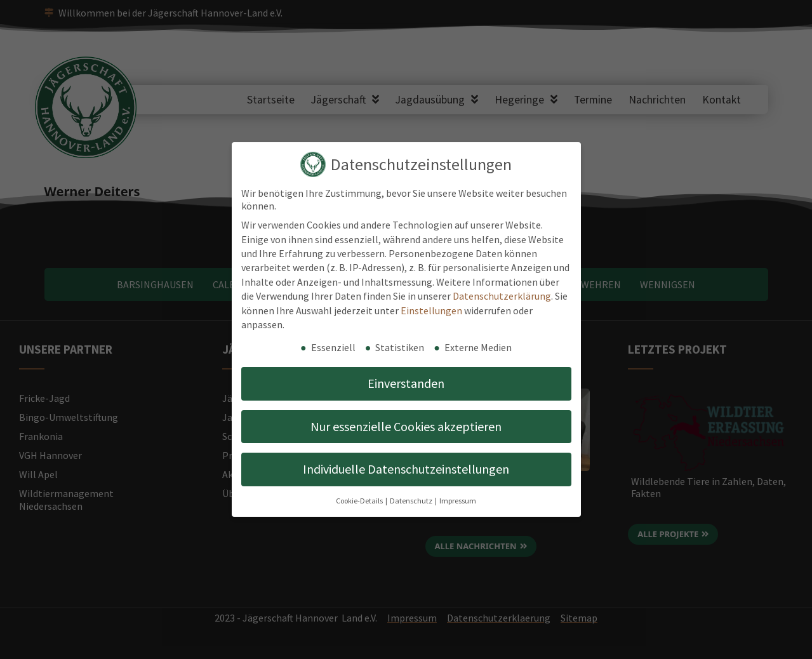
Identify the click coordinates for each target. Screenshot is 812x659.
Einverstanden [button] (406, 383)
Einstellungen (431, 310)
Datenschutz (412, 501)
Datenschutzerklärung (502, 296)
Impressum (458, 501)
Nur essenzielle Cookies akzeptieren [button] (406, 426)
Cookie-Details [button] (360, 501)
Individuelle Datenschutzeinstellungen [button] (406, 469)
